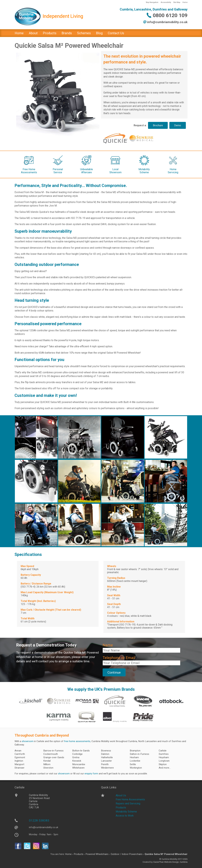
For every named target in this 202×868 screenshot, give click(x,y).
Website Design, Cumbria (176, 862)
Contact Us (116, 33)
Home (185, 2)
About (33, 33)
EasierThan (159, 862)
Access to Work (125, 816)
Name (108, 645)
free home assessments (77, 741)
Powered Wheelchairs (97, 854)
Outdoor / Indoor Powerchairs (127, 854)
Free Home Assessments (130, 799)
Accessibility (166, 2)
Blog (99, 33)
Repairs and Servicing (128, 803)
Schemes (84, 33)
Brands (67, 33)
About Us (121, 795)
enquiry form (91, 774)
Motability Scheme (126, 812)
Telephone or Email (119, 658)
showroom (28, 741)
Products (50, 33)
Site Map (177, 2)
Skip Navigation (152, 2)
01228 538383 (39, 820)
